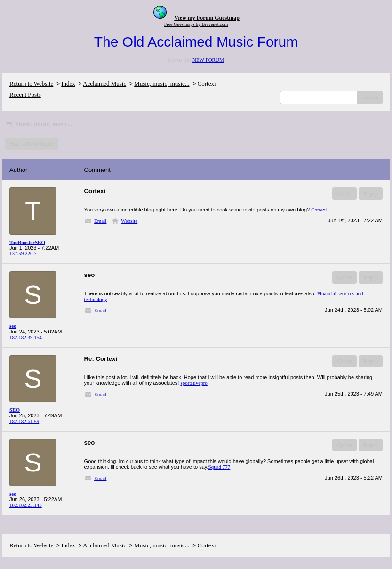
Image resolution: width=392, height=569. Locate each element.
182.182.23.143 (26, 505)
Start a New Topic (32, 143)
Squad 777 (220, 467)
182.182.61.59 (24, 421)
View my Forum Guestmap (207, 18)
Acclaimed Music (104, 84)
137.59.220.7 (23, 253)
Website (129, 221)
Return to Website (31, 84)
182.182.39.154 (26, 337)
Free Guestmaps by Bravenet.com (196, 24)
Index (68, 84)
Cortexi (319, 210)
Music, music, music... (162, 84)
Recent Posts (25, 94)
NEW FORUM (208, 60)
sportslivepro (194, 383)
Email (100, 221)
